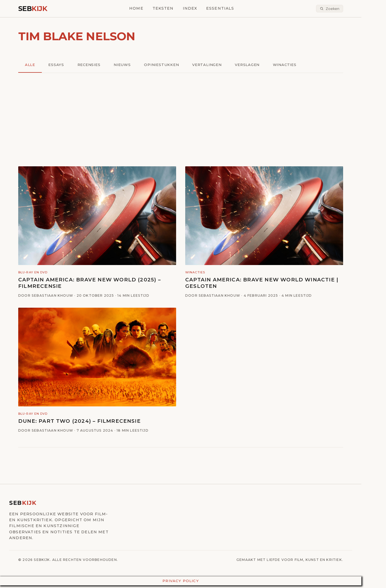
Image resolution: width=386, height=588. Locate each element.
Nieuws (125, 65)
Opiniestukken (165, 65)
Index (190, 8)
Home (136, 8)
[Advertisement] (181, 120)
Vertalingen (211, 65)
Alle (30, 65)
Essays (57, 65)
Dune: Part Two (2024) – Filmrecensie (79, 422)
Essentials (220, 8)
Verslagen (252, 65)
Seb (33, 8)
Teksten (163, 8)
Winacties (291, 65)
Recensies (90, 65)
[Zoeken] (330, 9)
